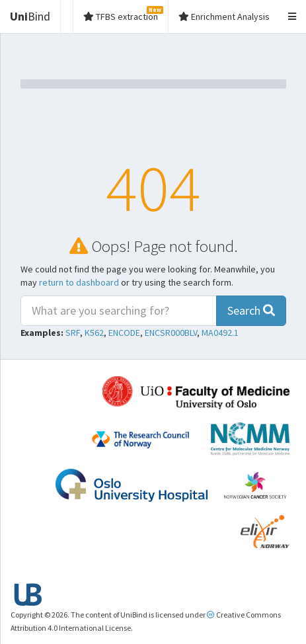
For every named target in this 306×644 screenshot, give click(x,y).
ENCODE (124, 333)
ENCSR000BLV (171, 333)
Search (251, 310)
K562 (94, 333)
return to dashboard (79, 282)
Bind (30, 16)
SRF (73, 333)
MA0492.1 (220, 333)
